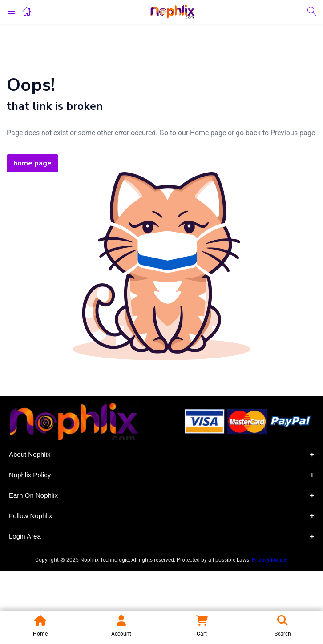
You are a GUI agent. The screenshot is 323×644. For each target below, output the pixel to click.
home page (32, 163)
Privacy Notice (270, 560)
